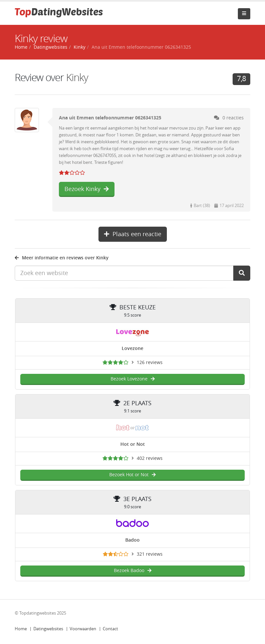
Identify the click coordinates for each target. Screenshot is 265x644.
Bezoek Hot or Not (132, 475)
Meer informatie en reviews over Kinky (62, 258)
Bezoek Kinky (87, 189)
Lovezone (132, 348)
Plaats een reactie (133, 234)
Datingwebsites (48, 629)
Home (21, 629)
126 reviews (150, 363)
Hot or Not (133, 444)
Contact (110, 629)
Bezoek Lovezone (133, 379)
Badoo (132, 540)
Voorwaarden (83, 629)
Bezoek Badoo (133, 571)
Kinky (79, 47)
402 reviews (150, 458)
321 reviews (150, 554)
